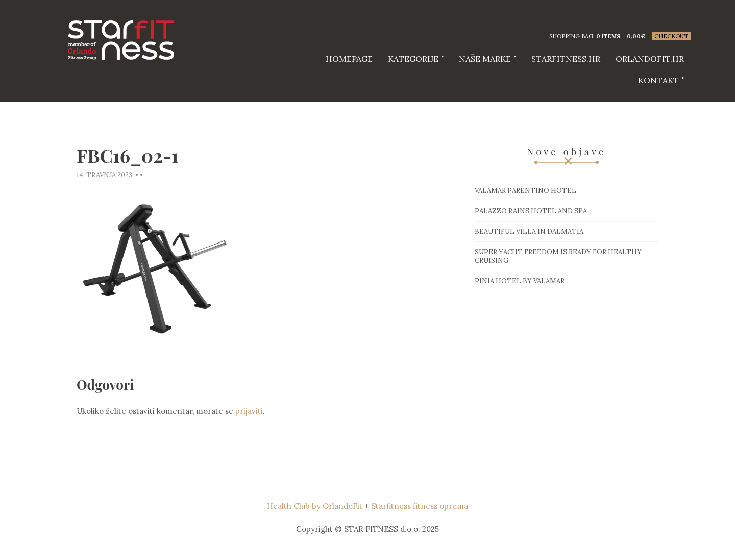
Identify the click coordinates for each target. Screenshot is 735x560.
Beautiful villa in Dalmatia (529, 232)
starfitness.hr (566, 59)
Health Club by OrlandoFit (315, 506)
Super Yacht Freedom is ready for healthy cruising (558, 256)
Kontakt (658, 80)
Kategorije (413, 59)
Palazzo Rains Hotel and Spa (531, 211)
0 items (608, 36)
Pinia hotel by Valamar (520, 281)
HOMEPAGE (349, 59)
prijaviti (249, 411)
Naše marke (485, 59)
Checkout (671, 36)
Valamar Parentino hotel (525, 191)
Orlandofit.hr (650, 59)
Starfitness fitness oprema (420, 506)
